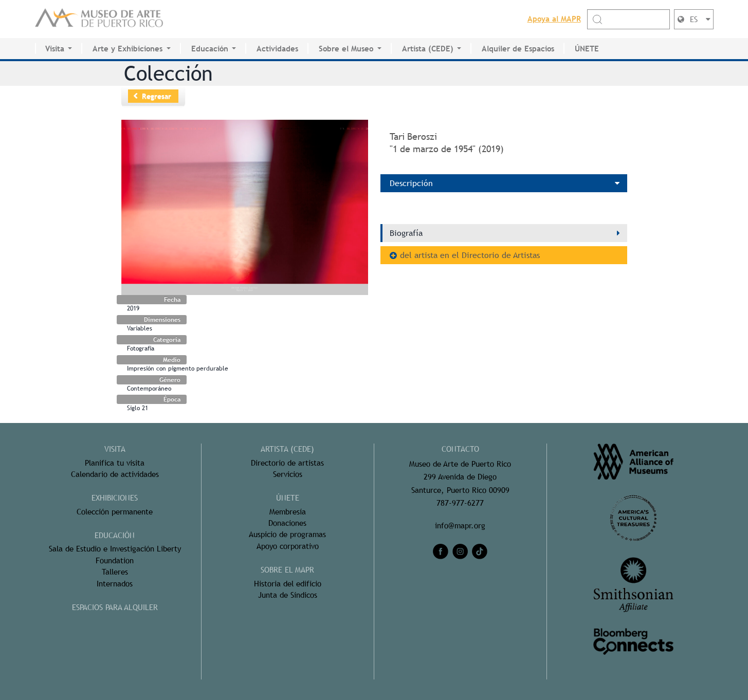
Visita (55, 49)
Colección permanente (115, 512)
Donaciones (287, 523)
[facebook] (441, 551)
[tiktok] (480, 551)
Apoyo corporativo (288, 546)
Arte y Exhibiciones (127, 49)
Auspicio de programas (287, 534)
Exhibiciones (115, 498)
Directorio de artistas (287, 463)
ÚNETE (587, 49)
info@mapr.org (460, 526)
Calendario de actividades (115, 474)
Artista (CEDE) (428, 49)
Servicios (288, 474)
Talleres (115, 572)
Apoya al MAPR (554, 19)
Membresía (288, 512)
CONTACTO (460, 449)
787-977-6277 (460, 503)
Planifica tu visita (115, 463)
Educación (210, 49)
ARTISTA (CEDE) (287, 449)
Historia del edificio (288, 584)
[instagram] (460, 551)
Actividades (277, 49)
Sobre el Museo (346, 49)
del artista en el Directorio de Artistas (470, 255)
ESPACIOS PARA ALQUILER (115, 607)
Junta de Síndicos (288, 595)
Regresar (157, 96)
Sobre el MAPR (287, 570)
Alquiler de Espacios (518, 49)
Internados (115, 584)
